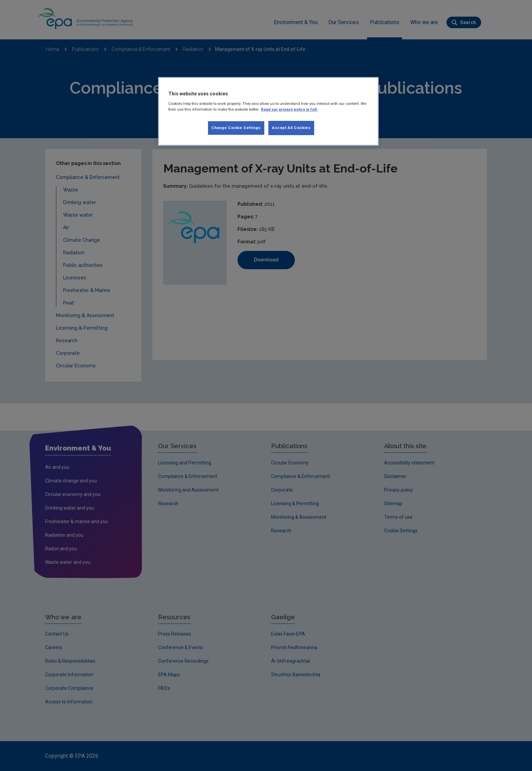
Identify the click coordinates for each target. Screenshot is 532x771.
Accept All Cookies (291, 128)
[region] (268, 111)
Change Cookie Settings (236, 128)
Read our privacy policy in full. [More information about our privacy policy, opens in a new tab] (289, 109)
